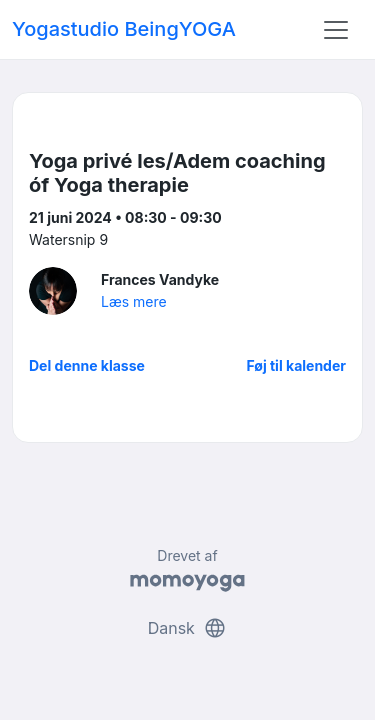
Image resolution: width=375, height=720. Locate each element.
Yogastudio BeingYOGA (124, 29)
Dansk (188, 628)
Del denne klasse (87, 365)
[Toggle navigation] (336, 30)
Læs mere (134, 301)
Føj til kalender (296, 365)
